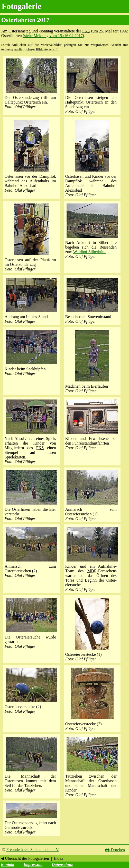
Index (59, 858)
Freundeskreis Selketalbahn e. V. (33, 850)
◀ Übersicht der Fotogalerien (25, 858)
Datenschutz (62, 865)
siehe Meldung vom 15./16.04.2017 (53, 36)
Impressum (33, 865)
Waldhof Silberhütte (90, 252)
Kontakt (7, 865)
